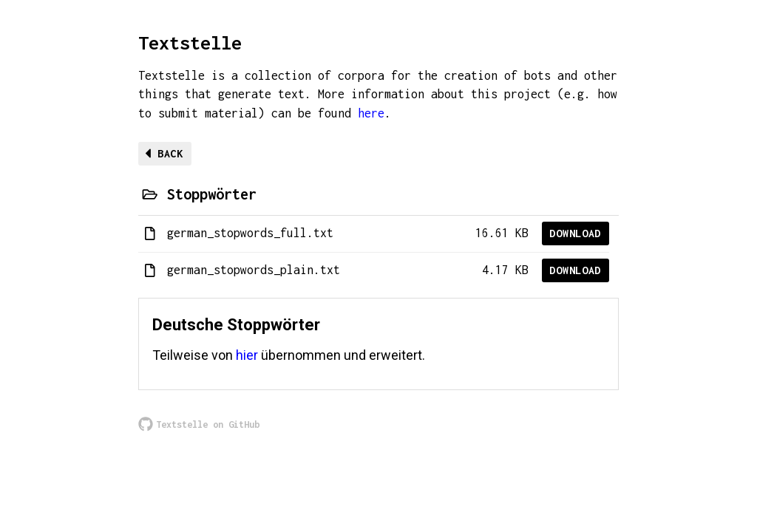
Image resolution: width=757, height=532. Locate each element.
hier (247, 355)
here (371, 113)
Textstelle (190, 42)
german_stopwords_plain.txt (254, 270)
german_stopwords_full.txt (250, 233)
